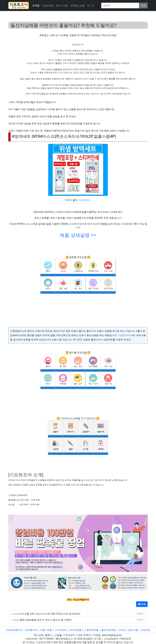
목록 (142, 604)
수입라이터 (124, 335)
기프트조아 (85, 200)
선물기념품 (46, 630)
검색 (143, 5)
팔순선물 (133, 630)
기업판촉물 (48, 5)
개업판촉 (145, 630)
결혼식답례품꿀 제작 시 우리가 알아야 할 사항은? (46, 620)
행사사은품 (62, 5)
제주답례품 (75, 630)
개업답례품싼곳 (14, 630)
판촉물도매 (31, 630)
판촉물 (36, 5)
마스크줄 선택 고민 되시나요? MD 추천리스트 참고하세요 (50, 614)
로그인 (91, 5)
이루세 (122, 630)
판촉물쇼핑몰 (78, 5)
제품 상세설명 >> (78, 235)
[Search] (120, 5)
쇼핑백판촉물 (91, 630)
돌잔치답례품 (108, 630)
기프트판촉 (61, 630)
